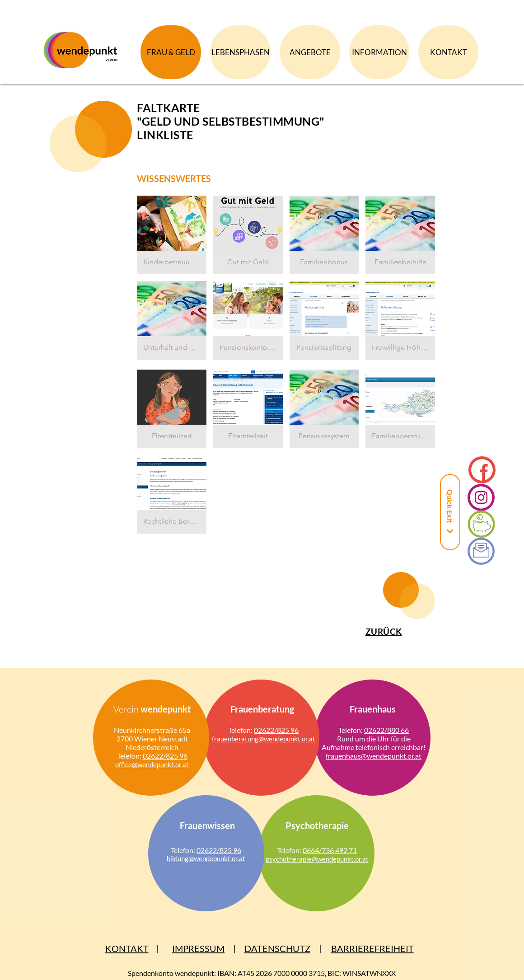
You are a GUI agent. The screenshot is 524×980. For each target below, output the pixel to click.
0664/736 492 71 (330, 850)
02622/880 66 (386, 730)
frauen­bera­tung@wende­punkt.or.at (264, 739)
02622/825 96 (165, 756)
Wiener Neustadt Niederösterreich (157, 743)
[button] (172, 235)
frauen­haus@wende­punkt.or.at (374, 756)
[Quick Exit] (450, 512)
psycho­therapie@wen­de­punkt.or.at (317, 859)
